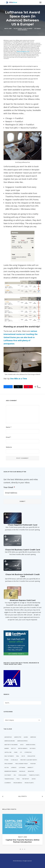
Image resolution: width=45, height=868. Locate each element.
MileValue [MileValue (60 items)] (22, 771)
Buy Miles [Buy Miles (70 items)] (33, 748)
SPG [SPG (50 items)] (15, 775)
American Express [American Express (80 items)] (22, 741)
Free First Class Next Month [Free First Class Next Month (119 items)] (29, 760)
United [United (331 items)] (34, 779)
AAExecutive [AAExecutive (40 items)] (18, 737)
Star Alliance (28, 29)
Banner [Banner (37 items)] (7, 748)
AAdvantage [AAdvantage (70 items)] (8, 737)
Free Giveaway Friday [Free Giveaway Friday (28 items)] (22, 764)
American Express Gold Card (23, 600)
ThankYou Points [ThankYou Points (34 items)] (34, 775)
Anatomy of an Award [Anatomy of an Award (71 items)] (11, 745)
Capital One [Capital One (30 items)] (8, 752)
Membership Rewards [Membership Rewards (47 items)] (11, 771)
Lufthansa (19, 29)
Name (9, 427)
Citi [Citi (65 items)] (21, 752)
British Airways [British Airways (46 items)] (23, 748)
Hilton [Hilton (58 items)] (6, 767)
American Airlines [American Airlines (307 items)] (10, 741)
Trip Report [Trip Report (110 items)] (26, 779)
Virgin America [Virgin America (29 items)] (18, 783)
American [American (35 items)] (33, 737)
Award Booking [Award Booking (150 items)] (31, 745)
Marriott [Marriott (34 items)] (30, 767)
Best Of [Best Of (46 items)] (13, 748)
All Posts (22, 796)
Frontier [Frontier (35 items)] (33, 764)
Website (9, 447)
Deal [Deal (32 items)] (18, 756)
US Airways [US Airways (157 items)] (8, 783)
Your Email (9, 487)
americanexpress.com (23, 51)
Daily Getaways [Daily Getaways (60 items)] (9, 756)
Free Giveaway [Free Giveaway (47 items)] (9, 764)
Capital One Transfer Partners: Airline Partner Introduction (22, 843)
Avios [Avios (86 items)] (22, 745)
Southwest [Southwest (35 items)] (8, 775)
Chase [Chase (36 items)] (16, 752)
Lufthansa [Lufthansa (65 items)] (22, 767)
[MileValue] (10, 2)
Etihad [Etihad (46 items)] (6, 760)
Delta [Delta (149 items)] (23, 756)
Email (8, 437)
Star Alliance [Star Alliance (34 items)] (22, 775)
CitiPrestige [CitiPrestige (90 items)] (28, 752)
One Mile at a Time (19, 379)
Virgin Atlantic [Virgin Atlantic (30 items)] (29, 783)
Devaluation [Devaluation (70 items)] (31, 756)
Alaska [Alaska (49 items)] (26, 737)
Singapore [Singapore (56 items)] (31, 771)
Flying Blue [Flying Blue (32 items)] (14, 760)
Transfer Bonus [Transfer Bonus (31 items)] (9, 779)
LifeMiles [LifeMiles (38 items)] (14, 767)
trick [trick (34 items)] (18, 779)
